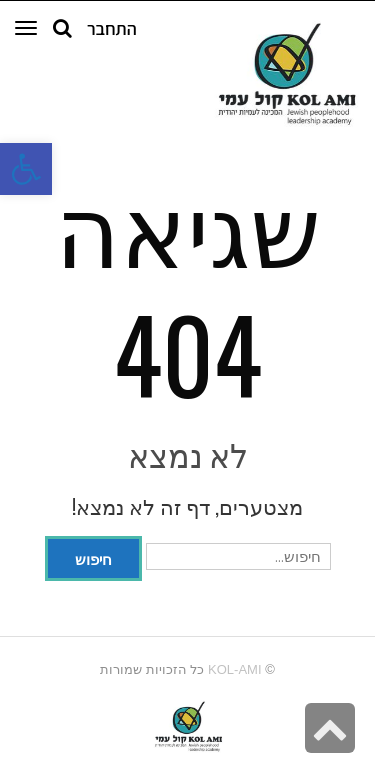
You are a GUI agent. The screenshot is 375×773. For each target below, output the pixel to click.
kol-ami (234, 669)
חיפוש (93, 558)
